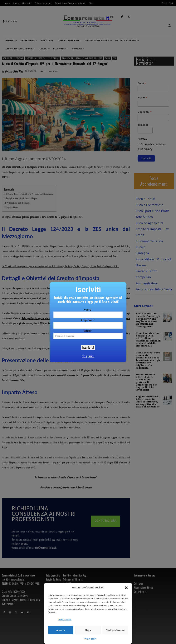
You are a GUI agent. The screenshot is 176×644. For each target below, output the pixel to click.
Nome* (88, 310)
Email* (88, 331)
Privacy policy (90, 639)
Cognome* (88, 320)
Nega (88, 630)
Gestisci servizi (65, 620)
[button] (126, 588)
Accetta (61, 630)
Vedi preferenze (115, 630)
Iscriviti (88, 347)
